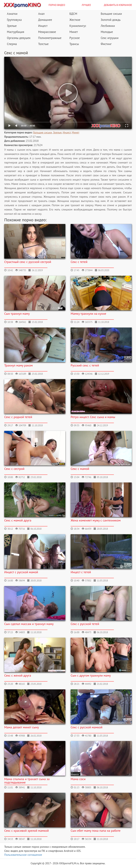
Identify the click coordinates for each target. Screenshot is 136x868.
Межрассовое (47, 32)
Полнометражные (50, 38)
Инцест (43, 26)
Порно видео (57, 5)
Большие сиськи (111, 14)
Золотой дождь (111, 20)
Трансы (74, 44)
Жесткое (75, 20)
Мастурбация (15, 32)
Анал (41, 14)
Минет (74, 32)
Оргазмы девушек (19, 38)
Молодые (107, 32)
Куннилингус (78, 26)
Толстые (43, 44)
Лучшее (86, 5)
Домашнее (45, 20)
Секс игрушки (110, 38)
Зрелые (12, 26)
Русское (75, 38)
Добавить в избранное (118, 5)
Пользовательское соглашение (23, 855)
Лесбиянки (108, 26)
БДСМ (73, 14)
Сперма (12, 44)
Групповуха (14, 20)
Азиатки (12, 14)
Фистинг (106, 44)
